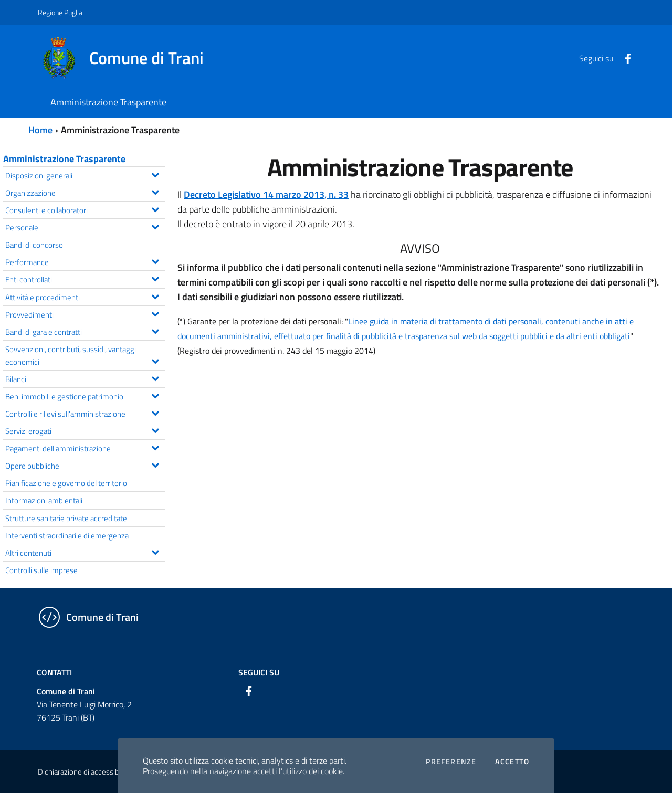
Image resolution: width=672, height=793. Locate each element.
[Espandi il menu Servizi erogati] (155, 429)
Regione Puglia (60, 12)
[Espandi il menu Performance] (155, 260)
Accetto (512, 762)
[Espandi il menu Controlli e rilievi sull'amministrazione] (155, 412)
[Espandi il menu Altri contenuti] (155, 551)
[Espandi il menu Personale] (155, 226)
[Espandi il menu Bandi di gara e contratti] (155, 330)
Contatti (54, 672)
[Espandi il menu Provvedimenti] (155, 313)
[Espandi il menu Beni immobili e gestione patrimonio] (155, 395)
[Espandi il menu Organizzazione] (155, 191)
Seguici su (259, 672)
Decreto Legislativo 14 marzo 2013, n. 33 (266, 194)
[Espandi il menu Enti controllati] (155, 278)
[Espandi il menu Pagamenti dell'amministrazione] (155, 447)
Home (40, 130)
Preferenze (451, 762)
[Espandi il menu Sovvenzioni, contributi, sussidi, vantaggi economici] (155, 360)
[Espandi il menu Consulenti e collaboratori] (155, 208)
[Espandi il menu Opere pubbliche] (155, 464)
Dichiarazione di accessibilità (84, 772)
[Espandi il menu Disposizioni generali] (155, 174)
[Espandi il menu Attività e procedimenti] (155, 295)
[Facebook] (624, 58)
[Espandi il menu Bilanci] (155, 377)
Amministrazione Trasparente (64, 159)
